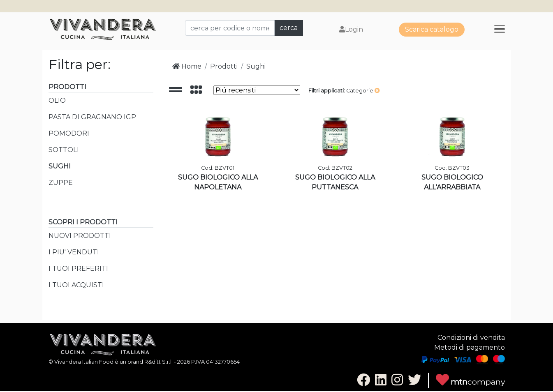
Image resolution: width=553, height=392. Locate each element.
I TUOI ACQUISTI (76, 285)
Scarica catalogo (432, 29)
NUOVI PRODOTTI (80, 236)
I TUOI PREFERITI (78, 269)
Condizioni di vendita (471, 338)
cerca (289, 28)
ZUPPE (61, 183)
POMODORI (69, 133)
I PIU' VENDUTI (74, 252)
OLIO (57, 100)
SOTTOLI (64, 150)
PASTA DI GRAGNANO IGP (92, 117)
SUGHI (60, 166)
